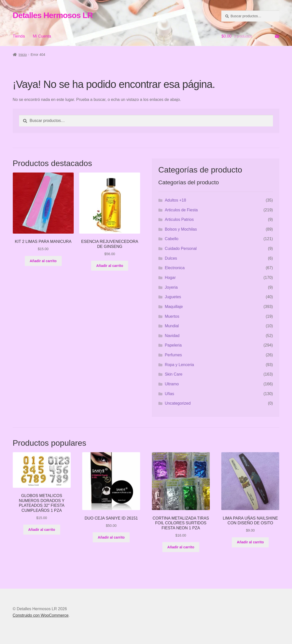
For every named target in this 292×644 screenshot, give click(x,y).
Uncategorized (178, 403)
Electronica (175, 268)
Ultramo (172, 384)
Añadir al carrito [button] (43, 261)
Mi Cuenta (42, 36)
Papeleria (173, 345)
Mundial (172, 326)
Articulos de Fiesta (181, 210)
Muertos (172, 316)
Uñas (169, 394)
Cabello (171, 239)
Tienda (19, 36)
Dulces (171, 258)
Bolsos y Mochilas (181, 229)
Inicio (23, 55)
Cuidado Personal (181, 249)
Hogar (170, 278)
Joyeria (171, 287)
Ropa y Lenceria (179, 365)
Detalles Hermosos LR (53, 15)
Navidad (172, 336)
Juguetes (173, 297)
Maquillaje (174, 307)
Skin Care (173, 374)
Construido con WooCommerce (41, 615)
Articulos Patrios (179, 219)
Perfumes (173, 355)
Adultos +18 (175, 200)
